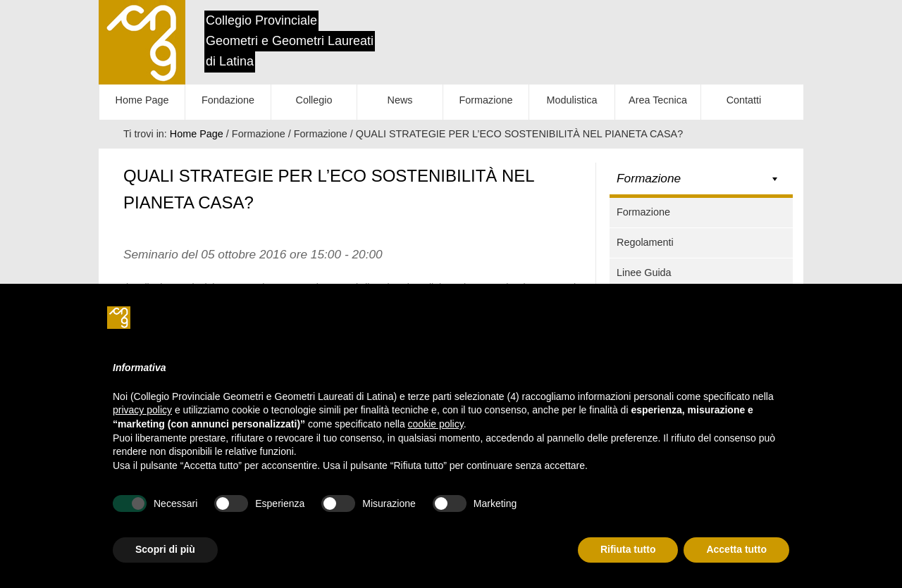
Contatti (744, 100)
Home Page (142, 100)
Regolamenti (645, 242)
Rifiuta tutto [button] (628, 549)
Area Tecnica (658, 100)
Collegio (314, 100)
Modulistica (572, 100)
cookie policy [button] (436, 424)
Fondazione (228, 100)
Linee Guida (644, 273)
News (400, 100)
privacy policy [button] (142, 410)
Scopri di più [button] (165, 549)
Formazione (486, 100)
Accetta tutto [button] (736, 549)
